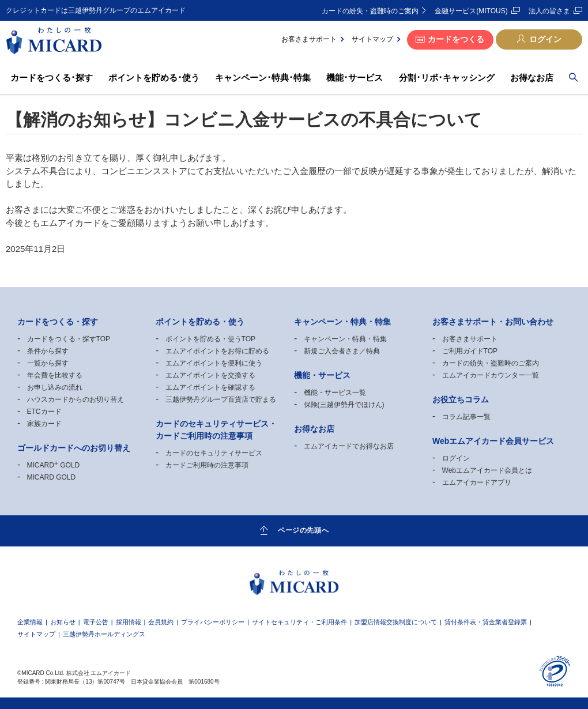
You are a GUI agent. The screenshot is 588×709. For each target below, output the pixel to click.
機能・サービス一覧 (335, 393)
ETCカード (44, 412)
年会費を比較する (55, 375)
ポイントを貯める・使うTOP (210, 339)
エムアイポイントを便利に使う (214, 363)
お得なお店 (532, 78)
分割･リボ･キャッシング (447, 78)
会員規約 (161, 622)
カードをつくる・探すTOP (69, 339)
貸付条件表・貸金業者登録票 (486, 622)
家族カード (44, 424)
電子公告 (96, 622)
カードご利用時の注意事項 (207, 465)
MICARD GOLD (54, 465)
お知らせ (63, 622)
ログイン (545, 39)
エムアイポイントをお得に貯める (217, 351)
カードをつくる (456, 39)
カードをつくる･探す (52, 78)
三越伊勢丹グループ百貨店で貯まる (221, 399)
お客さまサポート (309, 39)
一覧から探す (48, 363)
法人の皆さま (549, 11)
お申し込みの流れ (55, 387)
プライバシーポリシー (213, 622)
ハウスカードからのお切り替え (76, 399)
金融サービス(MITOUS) (471, 11)
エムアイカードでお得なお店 (349, 446)
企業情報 (30, 622)
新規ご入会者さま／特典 (342, 351)
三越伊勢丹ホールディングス (104, 634)
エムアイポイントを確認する (210, 387)
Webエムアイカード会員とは (487, 470)
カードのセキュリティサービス (214, 453)
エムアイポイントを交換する (210, 375)
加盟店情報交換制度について (396, 622)
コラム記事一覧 (466, 417)
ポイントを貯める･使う (154, 78)
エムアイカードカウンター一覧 (491, 375)
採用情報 (129, 622)
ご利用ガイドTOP (470, 351)
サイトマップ (372, 39)
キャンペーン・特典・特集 (345, 339)
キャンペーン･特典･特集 (263, 78)
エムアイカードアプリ (477, 482)
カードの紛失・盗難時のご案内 (370, 11)
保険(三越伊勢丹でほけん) (344, 405)
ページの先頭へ (303, 530)
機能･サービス (355, 78)
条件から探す (48, 351)
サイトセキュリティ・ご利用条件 (299, 622)
